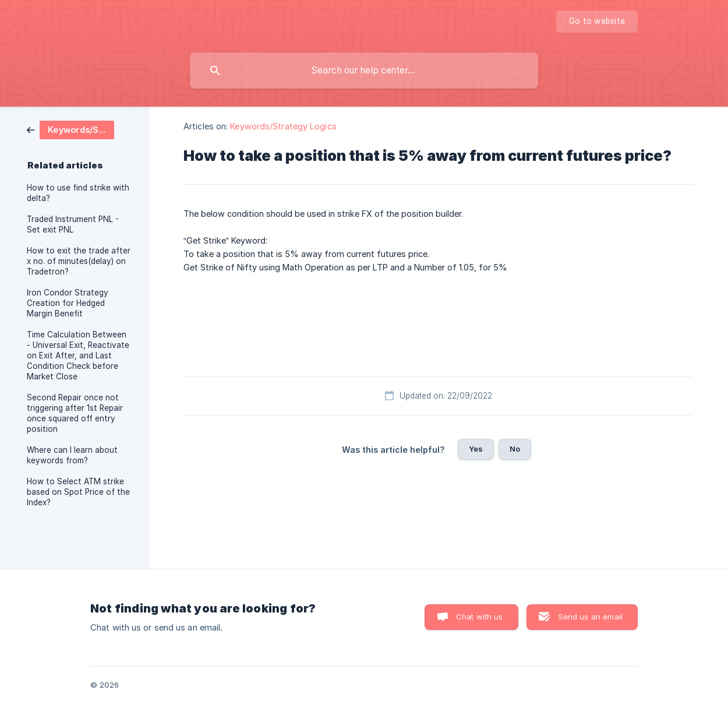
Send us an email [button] (590, 617)
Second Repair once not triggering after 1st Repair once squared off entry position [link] (75, 413)
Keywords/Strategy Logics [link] (283, 126)
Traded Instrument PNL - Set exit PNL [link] (73, 224)
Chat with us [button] (480, 617)
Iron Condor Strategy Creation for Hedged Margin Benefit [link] (68, 303)
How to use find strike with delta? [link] (78, 193)
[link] (70, 129)
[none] (597, 22)
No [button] (515, 449)
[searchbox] (364, 71)
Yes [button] (476, 449)
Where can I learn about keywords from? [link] (72, 455)
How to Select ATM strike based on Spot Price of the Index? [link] (78, 492)
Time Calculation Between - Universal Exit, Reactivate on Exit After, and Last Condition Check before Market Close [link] (78, 355)
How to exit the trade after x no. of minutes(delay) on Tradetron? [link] (79, 261)
